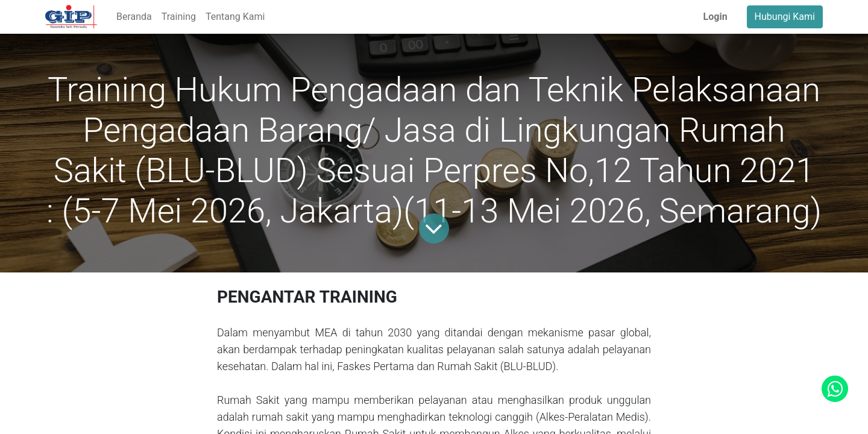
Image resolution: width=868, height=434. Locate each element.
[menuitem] (134, 17)
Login (715, 17)
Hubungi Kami (785, 17)
